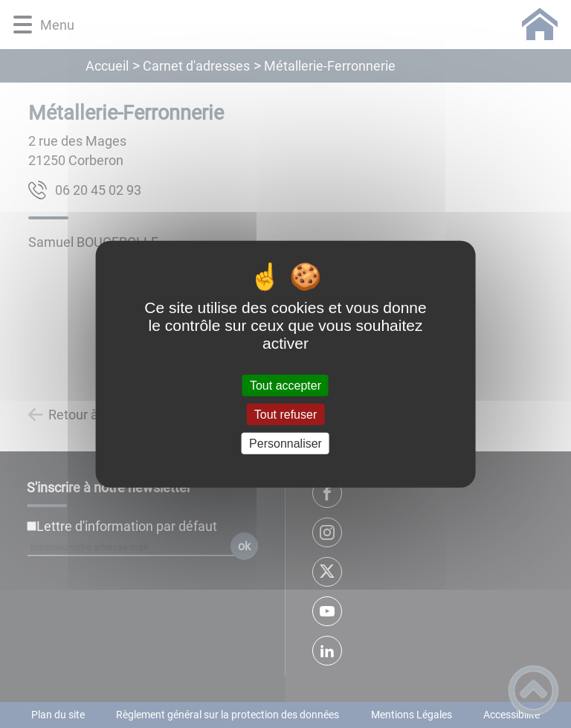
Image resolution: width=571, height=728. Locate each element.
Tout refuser (285, 414)
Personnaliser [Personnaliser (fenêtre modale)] (285, 444)
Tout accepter (285, 385)
